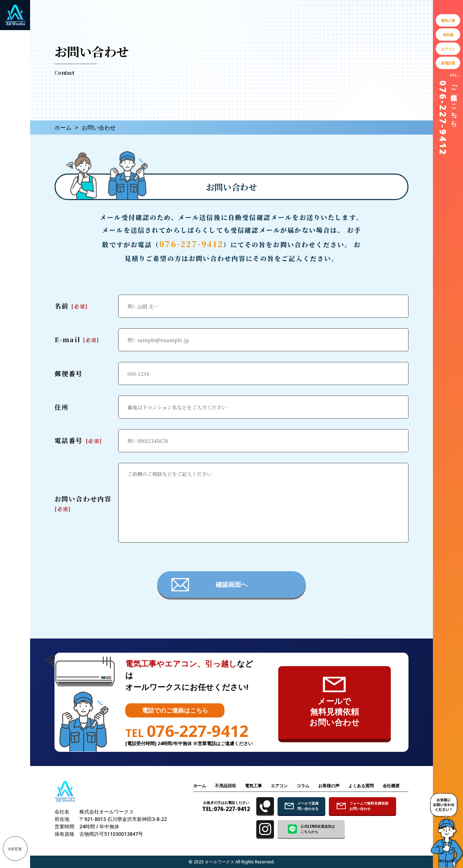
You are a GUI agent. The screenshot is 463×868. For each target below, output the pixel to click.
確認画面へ (209, 585)
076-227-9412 (191, 244)
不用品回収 (225, 786)
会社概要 (391, 786)
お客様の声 (329, 786)
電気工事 (253, 786)
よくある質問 (361, 786)
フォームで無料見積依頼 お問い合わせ (362, 806)
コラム (303, 786)
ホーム (63, 127)
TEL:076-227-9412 (226, 806)
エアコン (279, 786)
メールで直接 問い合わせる (302, 806)
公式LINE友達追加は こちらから (311, 829)
